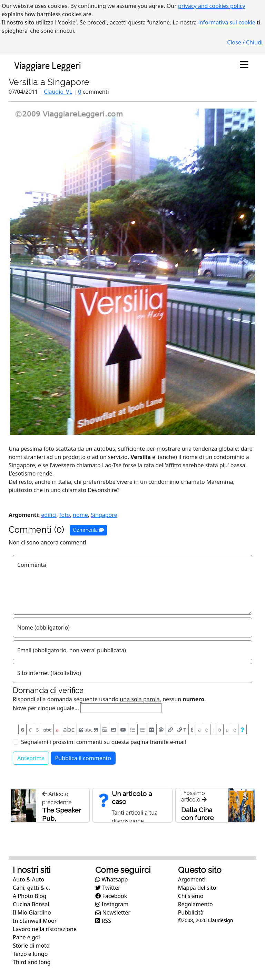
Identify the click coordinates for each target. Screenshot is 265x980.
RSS (103, 921)
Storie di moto (31, 946)
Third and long (32, 962)
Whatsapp (111, 879)
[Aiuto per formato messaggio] (242, 729)
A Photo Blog (30, 896)
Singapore (104, 515)
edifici (49, 515)
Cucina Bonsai (31, 904)
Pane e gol (26, 937)
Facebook (111, 896)
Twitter (108, 888)
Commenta (88, 530)
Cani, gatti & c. (31, 888)
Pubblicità (191, 912)
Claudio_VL (58, 92)
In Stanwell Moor (35, 921)
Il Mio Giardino (32, 912)
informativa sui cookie (227, 22)
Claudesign (220, 920)
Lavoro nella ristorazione (45, 929)
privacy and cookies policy (212, 6)
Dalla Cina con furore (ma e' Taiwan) (198, 822)
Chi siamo (191, 896)
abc (47, 730)
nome (80, 515)
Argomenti (192, 879)
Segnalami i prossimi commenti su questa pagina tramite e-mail (104, 742)
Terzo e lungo (30, 954)
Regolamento (195, 904)
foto (65, 515)
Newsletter (113, 912)
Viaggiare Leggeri (47, 65)
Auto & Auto (28, 879)
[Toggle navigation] (244, 65)
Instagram (112, 904)
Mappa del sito (197, 888)
